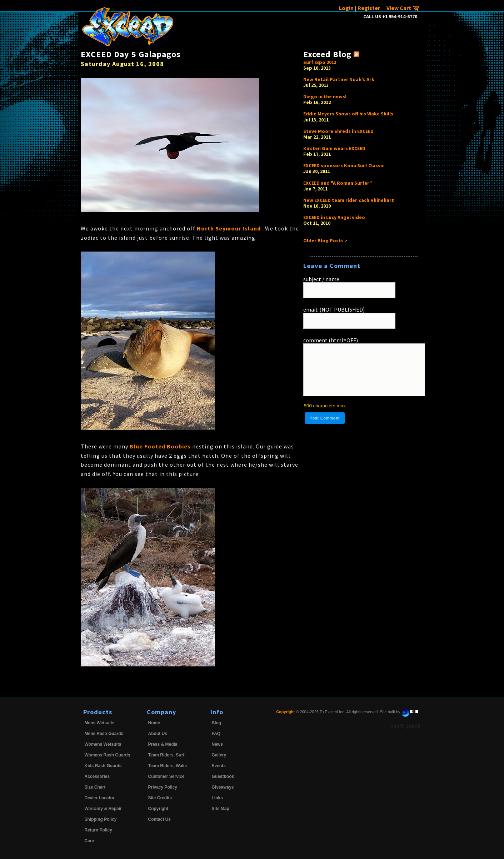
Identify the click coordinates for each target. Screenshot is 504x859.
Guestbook (223, 776)
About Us (158, 734)
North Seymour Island (229, 228)
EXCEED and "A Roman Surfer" (338, 183)
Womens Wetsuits (103, 744)
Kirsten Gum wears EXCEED (334, 148)
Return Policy (98, 830)
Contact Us (159, 819)
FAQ (216, 734)
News (217, 744)
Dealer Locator (100, 798)
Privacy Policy (163, 787)
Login (346, 8)
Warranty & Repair (103, 809)
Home (154, 723)
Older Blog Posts (323, 240)
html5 (397, 726)
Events (219, 766)
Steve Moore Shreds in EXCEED (338, 131)
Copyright (158, 809)
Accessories (97, 776)
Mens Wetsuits (100, 723)
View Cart (403, 8)
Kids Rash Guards (103, 766)
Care (89, 841)
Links (217, 798)
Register (369, 8)
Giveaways (223, 787)
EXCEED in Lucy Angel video (334, 217)
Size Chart (95, 787)
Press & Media (163, 744)
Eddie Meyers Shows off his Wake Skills (348, 114)
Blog (217, 723)
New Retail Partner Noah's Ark (339, 79)
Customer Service (166, 776)
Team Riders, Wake (168, 766)
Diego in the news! (325, 96)
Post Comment (325, 418)
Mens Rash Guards (104, 734)
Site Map (221, 809)
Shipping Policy (101, 819)
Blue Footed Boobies (161, 446)
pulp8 (413, 726)
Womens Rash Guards (108, 755)
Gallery (219, 755)
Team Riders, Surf (166, 755)
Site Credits (160, 798)
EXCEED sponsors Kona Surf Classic (344, 165)
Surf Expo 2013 (320, 62)
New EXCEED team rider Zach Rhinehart (349, 200)
